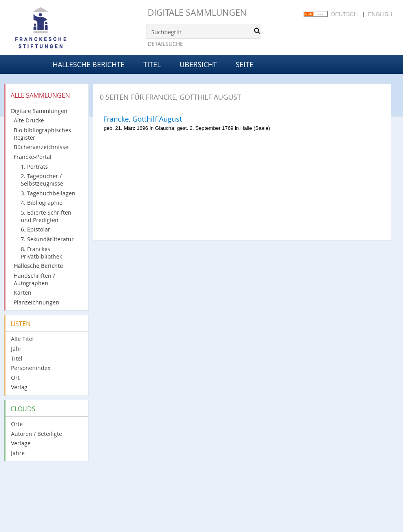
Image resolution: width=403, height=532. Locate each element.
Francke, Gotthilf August (143, 119)
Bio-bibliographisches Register (42, 134)
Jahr (16, 349)
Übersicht (198, 64)
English (380, 14)
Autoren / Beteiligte (37, 434)
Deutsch (344, 14)
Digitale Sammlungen (197, 12)
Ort (15, 378)
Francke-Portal (33, 157)
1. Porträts (34, 167)
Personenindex (31, 368)
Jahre (18, 453)
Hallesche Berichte (89, 64)
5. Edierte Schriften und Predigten (46, 216)
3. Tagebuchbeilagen (48, 193)
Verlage (21, 443)
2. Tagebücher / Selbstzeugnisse (42, 180)
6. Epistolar (36, 229)
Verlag (19, 387)
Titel (152, 64)
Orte (17, 424)
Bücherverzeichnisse (41, 147)
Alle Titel (22, 339)
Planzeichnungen (37, 302)
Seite (245, 64)
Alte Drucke (29, 120)
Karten (23, 292)
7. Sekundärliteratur (47, 239)
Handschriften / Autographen (34, 279)
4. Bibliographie (42, 203)
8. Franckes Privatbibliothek (41, 253)
